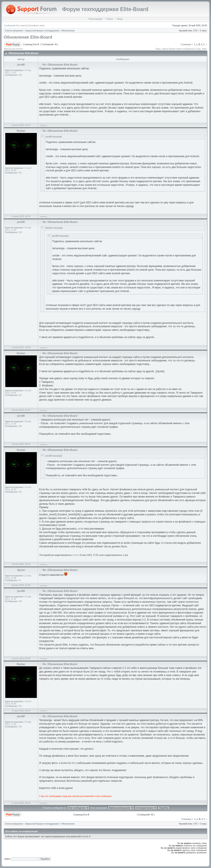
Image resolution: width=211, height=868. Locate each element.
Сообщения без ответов (16, 26)
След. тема (201, 49)
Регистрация (95, 19)
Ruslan (76, 555)
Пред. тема (161, 49)
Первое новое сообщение (181, 49)
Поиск (110, 19)
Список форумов (14, 31)
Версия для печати (13, 49)
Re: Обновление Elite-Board (60, 65)
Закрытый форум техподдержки (42, 31)
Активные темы (37, 26)
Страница (186, 44)
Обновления (68, 31)
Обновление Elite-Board (28, 37)
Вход (120, 19)
